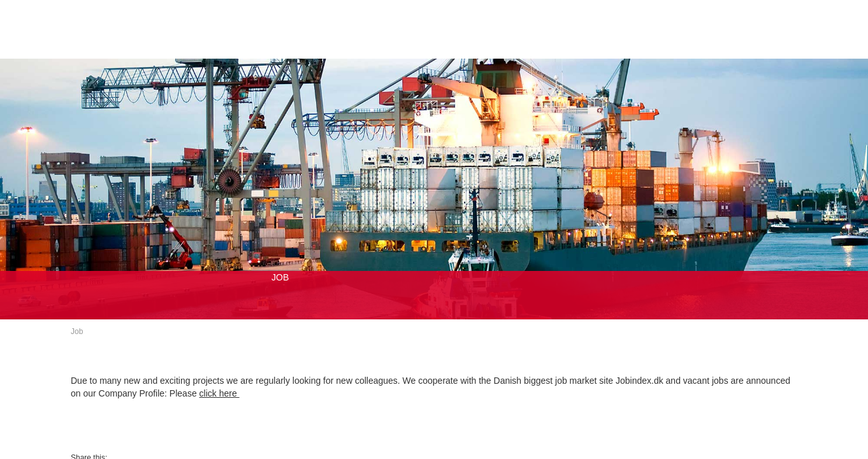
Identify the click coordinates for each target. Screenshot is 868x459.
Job (77, 331)
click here (220, 393)
